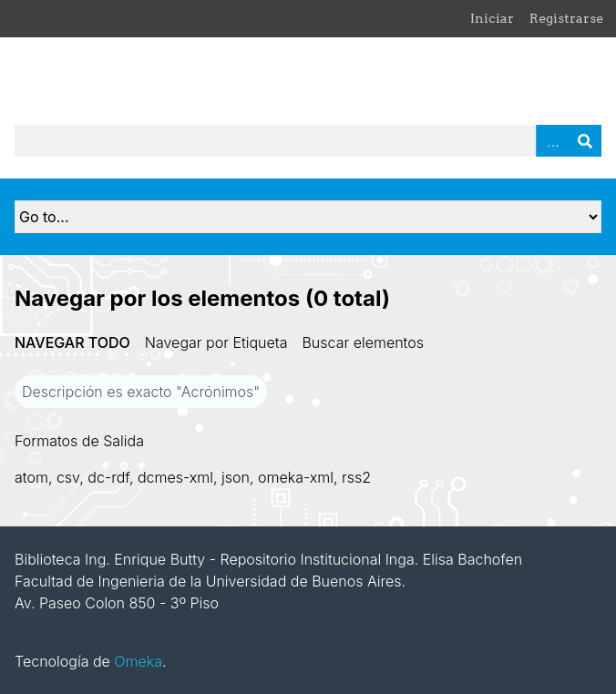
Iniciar (492, 18)
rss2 (356, 477)
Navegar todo (72, 342)
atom (31, 477)
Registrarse (566, 18)
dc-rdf (108, 477)
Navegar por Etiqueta (216, 342)
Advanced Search (552, 141)
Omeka (138, 661)
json (236, 477)
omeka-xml (296, 477)
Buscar (585, 141)
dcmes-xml (175, 477)
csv (68, 477)
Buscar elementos (363, 342)
